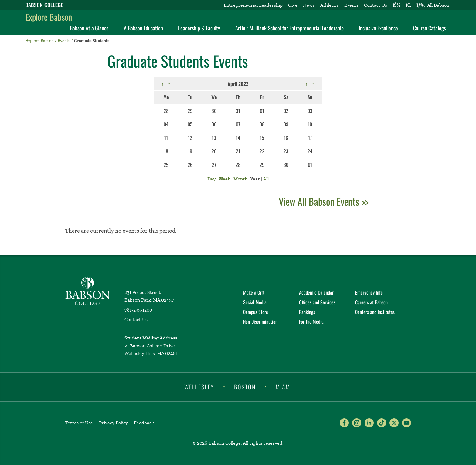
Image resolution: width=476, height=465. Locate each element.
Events (351, 5)
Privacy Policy (113, 423)
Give (293, 5)
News (309, 5)
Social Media (255, 302)
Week (225, 179)
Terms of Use (79, 423)
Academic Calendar (316, 292)
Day (212, 179)
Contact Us (376, 5)
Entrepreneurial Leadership (253, 5)
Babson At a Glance (89, 28)
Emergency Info (369, 292)
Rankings (307, 312)
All (266, 179)
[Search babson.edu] (409, 5)
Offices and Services (317, 302)
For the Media (311, 322)
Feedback (144, 423)
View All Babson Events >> (324, 201)
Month (241, 179)
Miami (284, 386)
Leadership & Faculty (199, 28)
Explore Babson (49, 17)
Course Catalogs (430, 28)
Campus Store (256, 312)
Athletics (330, 5)
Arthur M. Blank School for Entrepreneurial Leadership (289, 28)
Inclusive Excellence (378, 28)
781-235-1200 (138, 310)
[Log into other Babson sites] (396, 5)
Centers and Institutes (375, 312)
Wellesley (199, 386)
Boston (245, 386)
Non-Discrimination (260, 322)
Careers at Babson (371, 302)
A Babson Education (143, 28)
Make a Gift (254, 292)
